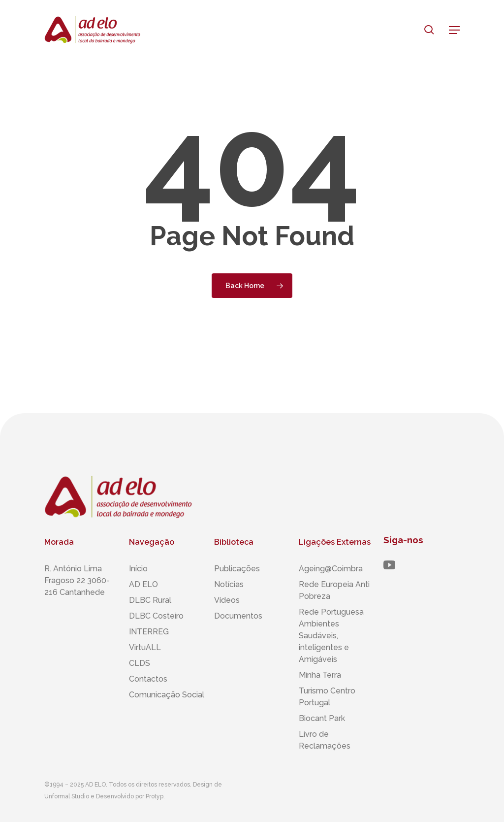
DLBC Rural (150, 600)
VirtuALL (145, 647)
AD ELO (143, 584)
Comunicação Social (167, 695)
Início (138, 569)
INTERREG (149, 632)
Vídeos (227, 600)
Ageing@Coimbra (331, 569)
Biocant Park (322, 718)
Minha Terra (320, 675)
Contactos (148, 679)
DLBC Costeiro (156, 616)
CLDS (140, 663)
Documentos (238, 616)
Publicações (237, 569)
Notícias (229, 584)
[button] (454, 30)
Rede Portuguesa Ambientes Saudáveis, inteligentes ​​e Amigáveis (331, 636)
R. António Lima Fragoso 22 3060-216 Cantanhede (77, 580)
